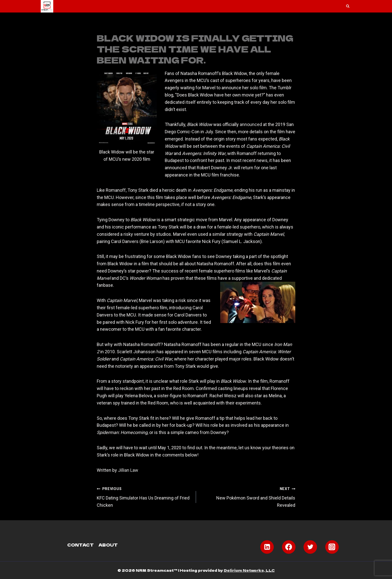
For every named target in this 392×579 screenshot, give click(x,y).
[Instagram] (332, 547)
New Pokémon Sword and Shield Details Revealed (248, 496)
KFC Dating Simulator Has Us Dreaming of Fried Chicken (144, 496)
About (108, 544)
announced (251, 124)
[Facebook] (289, 547)
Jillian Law (128, 470)
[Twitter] (310, 547)
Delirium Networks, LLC (249, 570)
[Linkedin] (267, 547)
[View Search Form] (348, 6)
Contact (80, 544)
